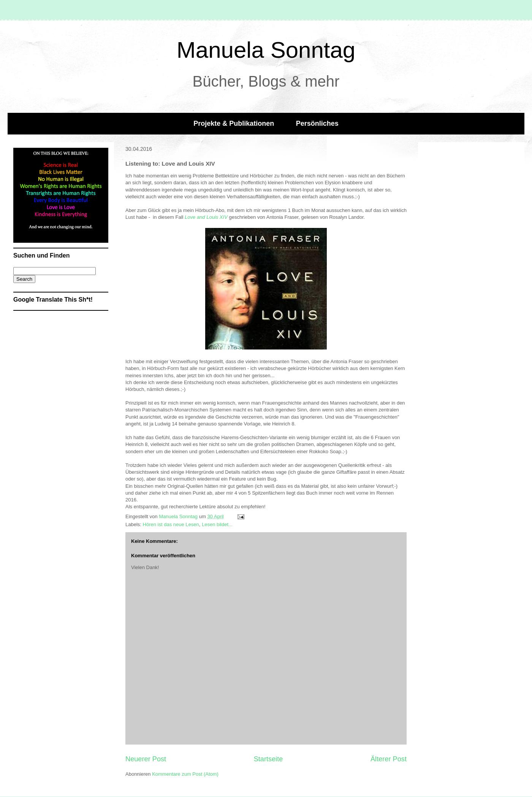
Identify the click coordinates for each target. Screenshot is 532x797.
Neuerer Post (146, 759)
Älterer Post (389, 759)
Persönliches (317, 123)
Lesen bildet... (217, 524)
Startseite (268, 759)
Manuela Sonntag (266, 50)
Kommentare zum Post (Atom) (185, 774)
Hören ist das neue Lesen (171, 524)
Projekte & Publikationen (234, 123)
